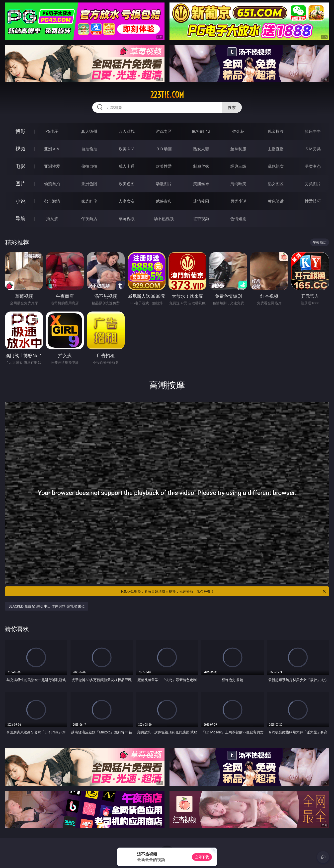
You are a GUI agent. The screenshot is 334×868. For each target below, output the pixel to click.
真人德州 (89, 131)
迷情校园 (201, 201)
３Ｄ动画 (164, 149)
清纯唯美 (238, 184)
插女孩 (52, 219)
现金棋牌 (276, 131)
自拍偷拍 (89, 149)
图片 (20, 184)
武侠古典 (164, 201)
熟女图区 (276, 184)
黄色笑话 (276, 201)
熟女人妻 (201, 149)
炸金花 (238, 131)
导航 (20, 218)
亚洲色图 (89, 184)
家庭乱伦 (89, 201)
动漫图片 (164, 184)
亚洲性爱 (52, 166)
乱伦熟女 (276, 166)
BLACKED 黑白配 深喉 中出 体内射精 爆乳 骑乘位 (47, 606)
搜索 (232, 107)
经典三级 (238, 166)
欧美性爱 (164, 166)
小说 (20, 201)
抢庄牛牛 (313, 131)
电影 (20, 166)
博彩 (20, 131)
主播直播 (276, 149)
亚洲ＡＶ (52, 149)
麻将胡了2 (201, 131)
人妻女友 (127, 201)
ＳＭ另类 (313, 149)
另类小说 (238, 201)
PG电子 (52, 131)
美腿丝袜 (201, 184)
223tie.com (167, 95)
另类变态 (313, 166)
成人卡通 (127, 166)
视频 (20, 149)
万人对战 (127, 131)
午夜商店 (89, 219)
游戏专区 (164, 131)
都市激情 (52, 201)
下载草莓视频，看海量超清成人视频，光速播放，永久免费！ (223, 591)
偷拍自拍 (89, 166)
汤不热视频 (164, 219)
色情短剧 (238, 219)
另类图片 (313, 184)
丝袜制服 (238, 149)
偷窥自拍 (52, 184)
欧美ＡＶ (127, 149)
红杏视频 (201, 219)
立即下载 (202, 857)
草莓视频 (127, 219)
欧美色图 (127, 184)
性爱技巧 (313, 201)
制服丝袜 (201, 166)
